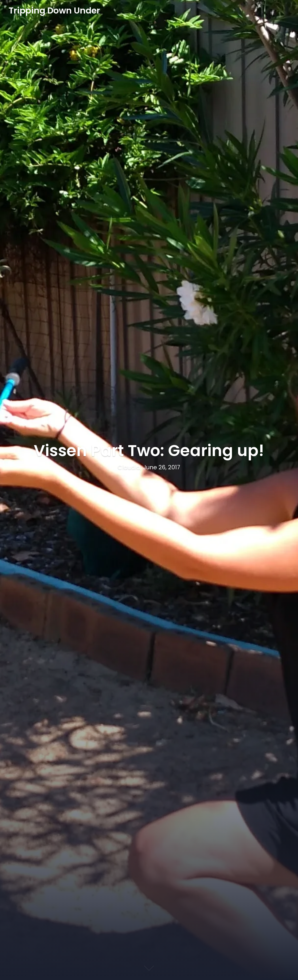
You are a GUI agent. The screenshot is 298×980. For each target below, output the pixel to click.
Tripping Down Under (54, 11)
